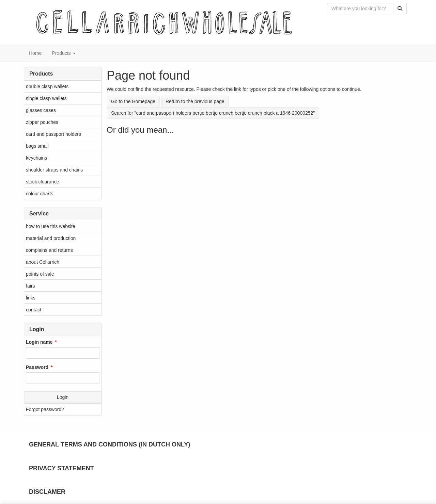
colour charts (40, 194)
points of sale (40, 274)
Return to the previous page (195, 101)
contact (34, 310)
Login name (39, 342)
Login (63, 397)
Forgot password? (45, 409)
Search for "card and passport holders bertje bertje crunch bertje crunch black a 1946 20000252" (213, 113)
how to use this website (51, 226)
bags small (37, 146)
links (31, 298)
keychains (36, 158)
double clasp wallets (47, 86)
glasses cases (41, 110)
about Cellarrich (43, 262)
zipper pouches (42, 122)
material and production (51, 238)
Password (37, 367)
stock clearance (42, 182)
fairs (30, 286)
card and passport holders (53, 134)
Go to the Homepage (133, 101)
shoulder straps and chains (54, 170)
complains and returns (49, 250)
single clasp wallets (46, 98)
